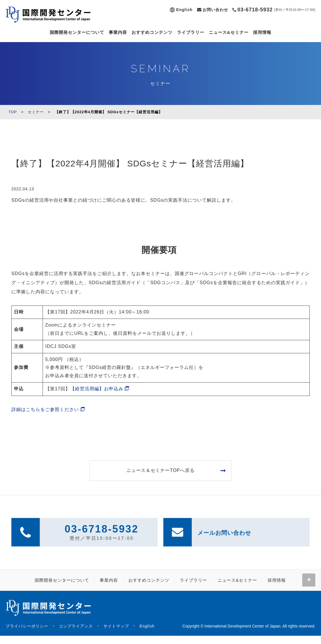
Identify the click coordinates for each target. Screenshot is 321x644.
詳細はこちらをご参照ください (45, 409)
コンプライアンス (76, 626)
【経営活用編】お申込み (97, 389)
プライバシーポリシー (27, 626)
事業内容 (118, 32)
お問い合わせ (215, 10)
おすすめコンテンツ (152, 32)
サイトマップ (116, 626)
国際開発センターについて (77, 32)
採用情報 (262, 32)
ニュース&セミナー (229, 32)
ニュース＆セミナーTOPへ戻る (160, 470)
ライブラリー (191, 32)
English (184, 10)
